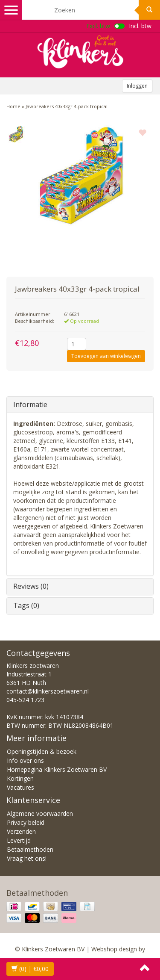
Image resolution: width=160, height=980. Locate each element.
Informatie (30, 404)
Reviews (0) (31, 586)
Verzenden (21, 831)
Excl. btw (98, 26)
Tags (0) (26, 605)
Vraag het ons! (27, 858)
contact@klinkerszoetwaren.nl (48, 691)
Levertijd (19, 840)
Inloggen (137, 86)
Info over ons (25, 760)
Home (13, 106)
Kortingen (20, 778)
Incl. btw (140, 26)
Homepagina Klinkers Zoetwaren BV (57, 769)
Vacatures (20, 787)
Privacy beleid (26, 822)
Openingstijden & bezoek (42, 751)
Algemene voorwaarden (40, 813)
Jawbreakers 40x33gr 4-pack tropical (67, 106)
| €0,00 (30, 969)
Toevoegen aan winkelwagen (106, 356)
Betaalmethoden (30, 849)
